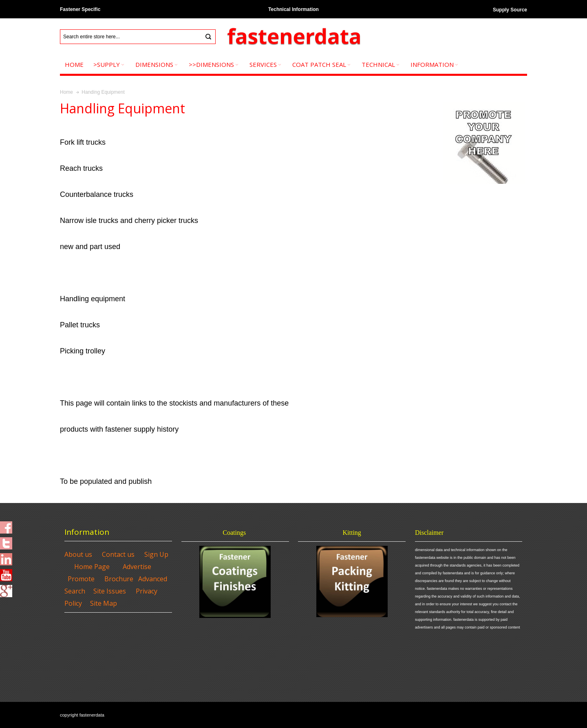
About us (78, 554)
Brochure (119, 579)
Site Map (104, 603)
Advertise (137, 567)
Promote (81, 579)
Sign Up (156, 554)
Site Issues (110, 591)
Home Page (92, 567)
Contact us (118, 554)
